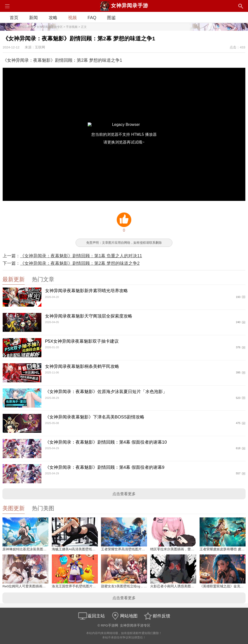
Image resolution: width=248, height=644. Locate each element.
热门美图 (43, 508)
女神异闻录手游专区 (50, 27)
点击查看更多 (124, 494)
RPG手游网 (26, 27)
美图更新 (14, 508)
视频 (72, 18)
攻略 (53, 18)
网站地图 (124, 616)
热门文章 (43, 279)
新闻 (33, 18)
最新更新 (14, 279)
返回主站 (91, 616)
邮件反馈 (157, 616)
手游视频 (72, 27)
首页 (14, 18)
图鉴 (111, 18)
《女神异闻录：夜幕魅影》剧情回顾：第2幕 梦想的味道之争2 (80, 263)
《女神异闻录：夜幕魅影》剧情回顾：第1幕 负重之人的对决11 (81, 256)
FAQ (92, 18)
